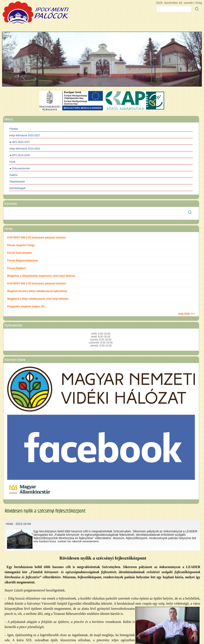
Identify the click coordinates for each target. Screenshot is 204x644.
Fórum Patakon (16, 268)
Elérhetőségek (18, 188)
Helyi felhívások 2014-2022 (25, 149)
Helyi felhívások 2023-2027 (25, 135)
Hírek (12, 162)
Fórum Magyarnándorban (23, 261)
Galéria (13, 175)
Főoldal (13, 129)
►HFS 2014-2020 (20, 155)
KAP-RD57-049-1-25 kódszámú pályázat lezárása (36, 284)
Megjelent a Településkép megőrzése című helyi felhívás (41, 276)
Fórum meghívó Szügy (21, 245)
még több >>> (187, 314)
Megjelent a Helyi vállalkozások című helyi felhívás (38, 299)
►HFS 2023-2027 (20, 142)
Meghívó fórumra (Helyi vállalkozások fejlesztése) (37, 291)
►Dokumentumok (20, 168)
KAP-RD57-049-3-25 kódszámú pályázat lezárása (36, 238)
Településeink (17, 182)
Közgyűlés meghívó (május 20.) (26, 306)
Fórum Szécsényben (20, 253)
